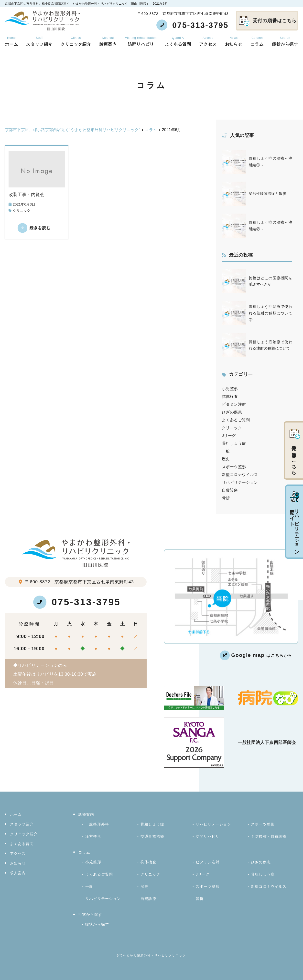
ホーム (11, 41)
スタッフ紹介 (39, 41)
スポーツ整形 (234, 467)
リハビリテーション (240, 482)
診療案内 (108, 41)
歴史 (226, 459)
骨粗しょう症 (234, 443)
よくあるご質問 (236, 420)
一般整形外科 (97, 824)
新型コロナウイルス (240, 475)
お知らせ (234, 41)
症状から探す (90, 914)
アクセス (208, 41)
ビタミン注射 (234, 404)
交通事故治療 (152, 836)
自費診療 (230, 490)
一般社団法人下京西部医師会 (267, 743)
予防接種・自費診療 (269, 836)
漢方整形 (93, 836)
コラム (257, 41)
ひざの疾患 (232, 412)
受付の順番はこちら (268, 21)
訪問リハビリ (141, 41)
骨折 (226, 498)
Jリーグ (229, 436)
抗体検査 (230, 397)
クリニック (22, 211)
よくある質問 (178, 41)
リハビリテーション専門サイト (295, 522)
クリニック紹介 (76, 41)
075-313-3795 (77, 602)
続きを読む (40, 228)
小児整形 (230, 389)
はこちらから (262, 655)
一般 (226, 451)
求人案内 (18, 873)
